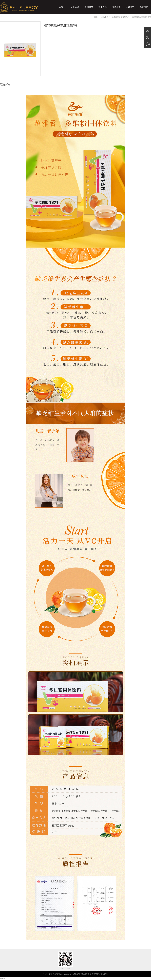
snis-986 (3, 978)
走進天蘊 (75, 7)
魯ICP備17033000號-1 (82, 974)
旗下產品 (103, 7)
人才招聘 (130, 7)
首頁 (61, 7)
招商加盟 (116, 7)
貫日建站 (104, 974)
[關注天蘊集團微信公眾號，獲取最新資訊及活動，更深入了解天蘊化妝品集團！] (65, 959)
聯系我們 (144, 7)
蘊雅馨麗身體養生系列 (121, 17)
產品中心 (105, 17)
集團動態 (89, 7)
